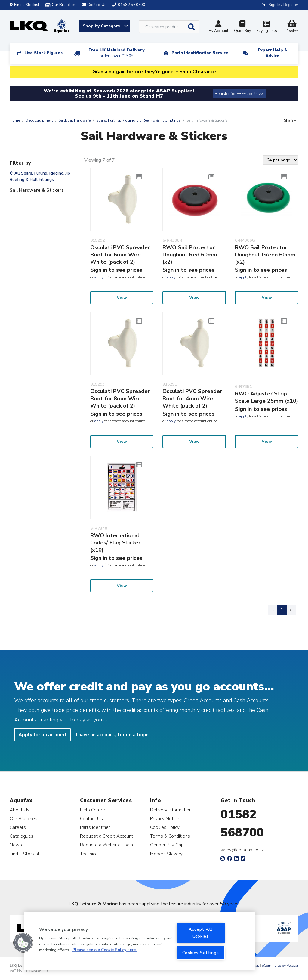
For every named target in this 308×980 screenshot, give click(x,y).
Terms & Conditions (170, 836)
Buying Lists (266, 27)
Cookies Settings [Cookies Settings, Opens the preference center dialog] (201, 953)
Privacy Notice (165, 819)
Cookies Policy (165, 827)
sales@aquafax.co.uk (242, 850)
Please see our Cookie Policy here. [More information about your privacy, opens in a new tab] (105, 950)
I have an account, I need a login (112, 735)
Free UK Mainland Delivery (116, 53)
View (122, 298)
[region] (140, 941)
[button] (23, 943)
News (16, 845)
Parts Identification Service (200, 53)
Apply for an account (42, 735)
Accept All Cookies (201, 933)
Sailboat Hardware (75, 120)
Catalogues (22, 836)
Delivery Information (171, 810)
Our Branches (61, 5)
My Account (218, 27)
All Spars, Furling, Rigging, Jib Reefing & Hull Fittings (40, 176)
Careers (18, 827)
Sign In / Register (283, 5)
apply (99, 277)
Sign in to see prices (116, 270)
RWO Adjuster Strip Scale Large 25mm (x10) (266, 397)
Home (15, 120)
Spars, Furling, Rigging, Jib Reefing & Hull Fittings (139, 120)
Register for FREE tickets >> (239, 94)
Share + (290, 120)
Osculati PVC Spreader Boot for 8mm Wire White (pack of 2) (120, 399)
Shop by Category (105, 26)
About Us (20, 810)
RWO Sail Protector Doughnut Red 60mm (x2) (190, 255)
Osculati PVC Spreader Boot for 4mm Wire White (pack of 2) (192, 399)
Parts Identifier (95, 827)
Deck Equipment (39, 120)
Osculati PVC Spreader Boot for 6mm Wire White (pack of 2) (120, 255)
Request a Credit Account (107, 836)
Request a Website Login (106, 845)
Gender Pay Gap (167, 845)
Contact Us (91, 819)
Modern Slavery (166, 854)
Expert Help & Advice (273, 53)
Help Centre (92, 810)
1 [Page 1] (282, 610)
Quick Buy (242, 27)
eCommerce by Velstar (280, 966)
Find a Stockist (25, 5)
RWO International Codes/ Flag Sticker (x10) (115, 543)
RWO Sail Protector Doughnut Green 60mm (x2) (265, 255)
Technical (89, 854)
